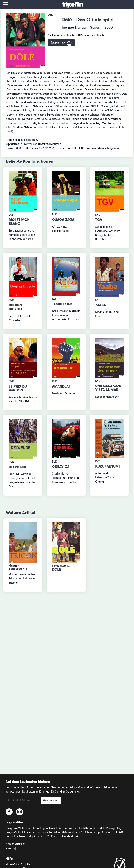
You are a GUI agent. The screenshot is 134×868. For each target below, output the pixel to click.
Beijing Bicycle (16, 307)
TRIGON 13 (18, 569)
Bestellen (61, 43)
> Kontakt (12, 849)
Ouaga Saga (63, 220)
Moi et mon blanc (19, 222)
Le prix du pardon (18, 388)
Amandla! (61, 386)
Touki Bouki (63, 304)
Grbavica (61, 467)
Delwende (18, 467)
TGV (99, 220)
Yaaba (101, 305)
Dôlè (57, 569)
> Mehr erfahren (15, 844)
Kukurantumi (107, 466)
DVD (50, 15)
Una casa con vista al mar (108, 388)
